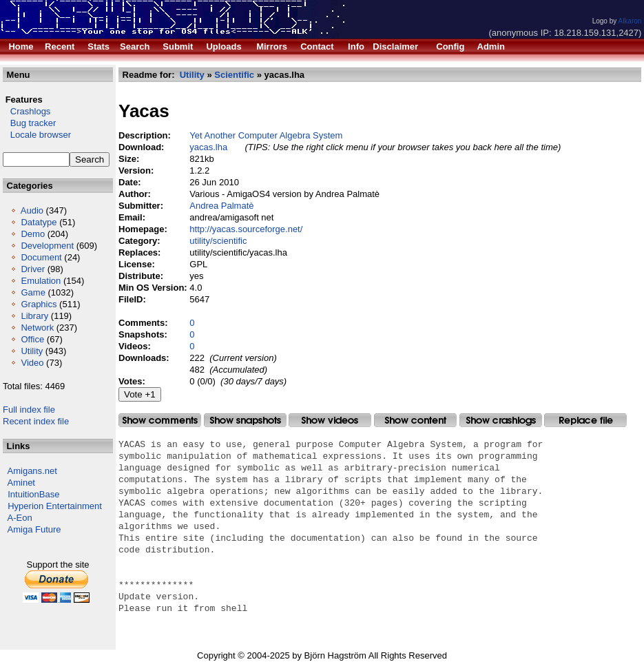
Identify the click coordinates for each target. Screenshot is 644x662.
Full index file (29, 410)
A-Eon (20, 518)
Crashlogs (27, 111)
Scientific (234, 75)
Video (32, 363)
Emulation (41, 281)
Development (47, 246)
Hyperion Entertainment (55, 506)
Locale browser (37, 135)
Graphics (39, 304)
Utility (32, 351)
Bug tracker (29, 123)
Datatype (39, 222)
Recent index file (36, 421)
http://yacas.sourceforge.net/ (246, 229)
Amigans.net (32, 471)
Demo (33, 234)
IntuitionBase (33, 494)
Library (34, 316)
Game (33, 292)
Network (37, 328)
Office (32, 339)
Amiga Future (34, 529)
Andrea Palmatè (221, 206)
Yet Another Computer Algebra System (266, 135)
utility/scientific (218, 241)
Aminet (21, 483)
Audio (32, 210)
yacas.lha (208, 147)
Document (41, 257)
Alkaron (630, 21)
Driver (33, 269)
